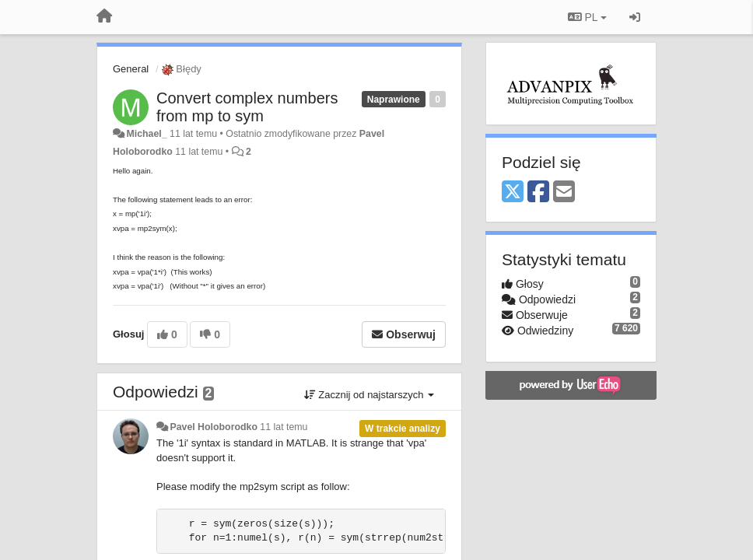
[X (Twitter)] (513, 192)
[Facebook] (538, 192)
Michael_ (146, 134)
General (131, 69)
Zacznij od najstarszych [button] (369, 395)
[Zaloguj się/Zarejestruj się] (635, 17)
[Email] (564, 192)
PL (587, 17)
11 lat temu (284, 427)
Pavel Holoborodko (213, 427)
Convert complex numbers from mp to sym (247, 107)
